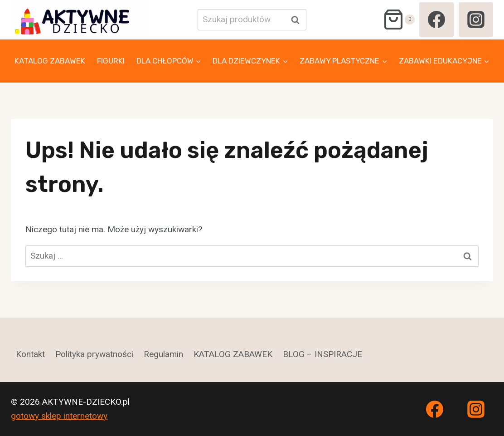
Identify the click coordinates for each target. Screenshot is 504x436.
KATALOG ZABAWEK (50, 61)
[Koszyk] (399, 20)
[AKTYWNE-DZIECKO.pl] (79, 20)
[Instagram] (476, 20)
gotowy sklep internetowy (59, 416)
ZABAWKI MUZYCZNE (52, 104)
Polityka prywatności (94, 354)
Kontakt (30, 354)
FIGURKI (111, 61)
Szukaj (298, 20)
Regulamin (163, 354)
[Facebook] (436, 20)
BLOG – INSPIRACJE (322, 354)
